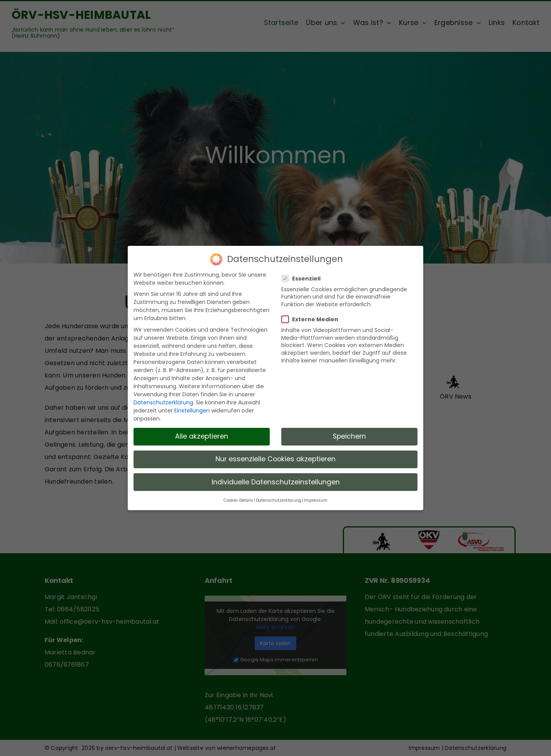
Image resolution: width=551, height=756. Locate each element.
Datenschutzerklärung (163, 399)
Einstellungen (192, 407)
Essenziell (304, 275)
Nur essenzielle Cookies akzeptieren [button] (275, 456)
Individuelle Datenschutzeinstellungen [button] (276, 478)
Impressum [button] (316, 497)
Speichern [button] (349, 433)
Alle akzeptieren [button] (202, 433)
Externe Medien (313, 316)
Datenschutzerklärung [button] (279, 497)
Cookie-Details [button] (238, 497)
